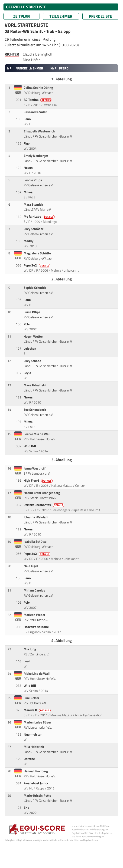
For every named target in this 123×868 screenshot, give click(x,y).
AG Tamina (38, 100)
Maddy (29, 241)
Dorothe (30, 759)
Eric (27, 808)
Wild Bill (30, 446)
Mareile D (37, 710)
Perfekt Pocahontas (44, 505)
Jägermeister (33, 734)
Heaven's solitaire (37, 627)
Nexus (29, 168)
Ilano (28, 119)
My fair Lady (39, 217)
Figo (27, 143)
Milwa (28, 192)
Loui (27, 661)
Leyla (28, 373)
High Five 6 (39, 480)
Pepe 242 (37, 265)
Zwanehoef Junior (36, 783)
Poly (27, 324)
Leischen (30, 349)
